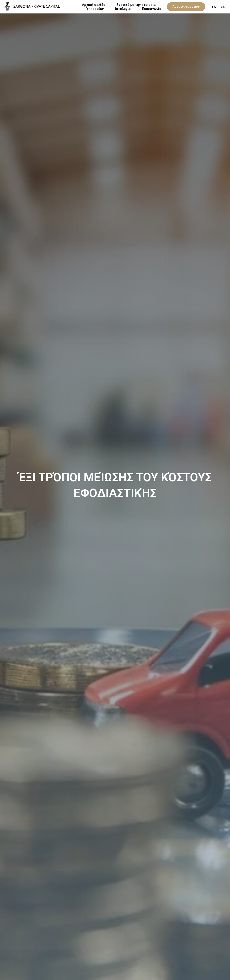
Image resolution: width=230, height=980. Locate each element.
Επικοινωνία (152, 9)
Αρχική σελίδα (94, 5)
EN (214, 7)
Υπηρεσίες (95, 9)
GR (223, 7)
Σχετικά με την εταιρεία (136, 5)
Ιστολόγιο (123, 9)
